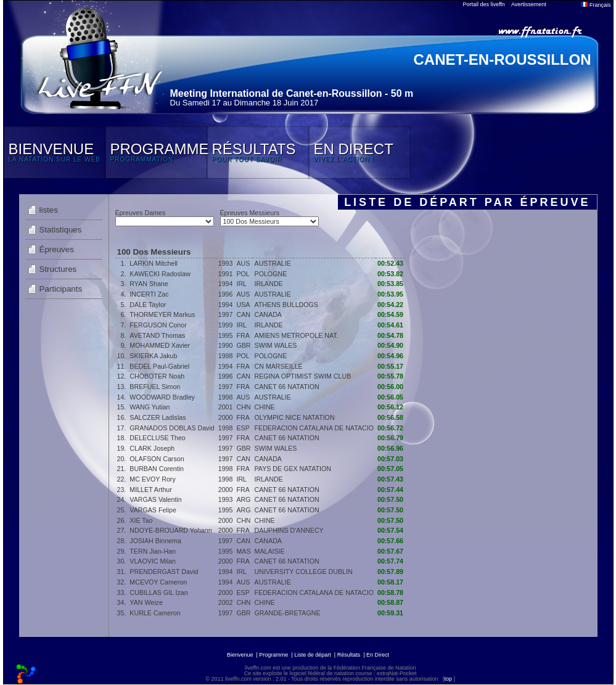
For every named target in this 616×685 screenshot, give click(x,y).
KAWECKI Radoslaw (160, 274)
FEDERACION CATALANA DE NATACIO (314, 428)
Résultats (349, 655)
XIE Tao (141, 520)
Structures (58, 269)
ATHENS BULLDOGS (286, 305)
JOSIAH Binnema (155, 541)
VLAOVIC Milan (153, 561)
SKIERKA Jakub (153, 356)
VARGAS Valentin (155, 499)
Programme (273, 655)
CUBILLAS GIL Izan (158, 593)
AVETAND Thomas (157, 335)
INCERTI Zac (149, 294)
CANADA (268, 314)
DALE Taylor (148, 305)
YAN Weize (146, 602)
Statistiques (61, 230)
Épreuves (57, 249)
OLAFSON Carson (157, 459)
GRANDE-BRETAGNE (288, 613)
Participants (61, 289)
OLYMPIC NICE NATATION (295, 417)
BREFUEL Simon (155, 387)
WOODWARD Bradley (162, 397)
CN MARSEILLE (279, 366)
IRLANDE (269, 284)
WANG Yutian (150, 407)
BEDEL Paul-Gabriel (159, 366)
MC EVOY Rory (152, 479)
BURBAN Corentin (157, 469)
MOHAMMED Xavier (160, 345)
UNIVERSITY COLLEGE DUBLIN (304, 572)
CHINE (265, 407)
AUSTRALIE (273, 263)
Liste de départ (313, 655)
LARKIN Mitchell (154, 263)
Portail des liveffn (484, 4)
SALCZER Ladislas (158, 417)
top (448, 679)
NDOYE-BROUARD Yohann (170, 530)
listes (49, 210)
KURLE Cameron (155, 613)
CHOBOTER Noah (157, 376)
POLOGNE (271, 274)
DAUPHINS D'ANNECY (289, 530)
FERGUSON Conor (158, 325)
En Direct (378, 655)
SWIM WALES (276, 345)
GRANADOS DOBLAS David (172, 428)
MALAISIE (270, 551)
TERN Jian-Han (153, 551)
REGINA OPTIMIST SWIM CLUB (303, 376)
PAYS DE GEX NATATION (293, 469)
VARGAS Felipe (153, 510)
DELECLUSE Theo (157, 438)
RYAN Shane (149, 284)
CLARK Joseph (152, 448)
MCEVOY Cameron (158, 582)
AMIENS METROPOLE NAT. (297, 335)
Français (596, 5)
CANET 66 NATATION (287, 387)
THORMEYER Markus (162, 314)
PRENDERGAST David (164, 572)
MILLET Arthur (151, 490)
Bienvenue (240, 655)
